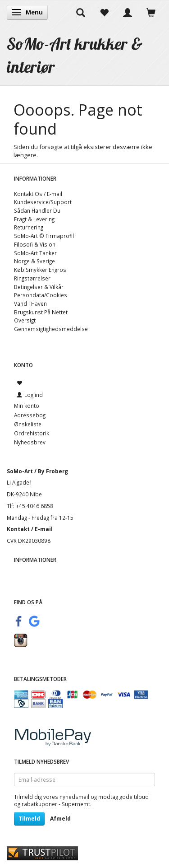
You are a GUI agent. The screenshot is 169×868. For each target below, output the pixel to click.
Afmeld (60, 819)
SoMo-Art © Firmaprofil (44, 236)
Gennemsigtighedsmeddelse (51, 329)
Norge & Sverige (34, 261)
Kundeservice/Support (43, 202)
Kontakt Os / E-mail (38, 194)
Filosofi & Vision (35, 244)
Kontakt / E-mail (30, 529)
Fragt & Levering (34, 219)
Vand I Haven (30, 303)
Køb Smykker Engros (40, 270)
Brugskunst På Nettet (41, 312)
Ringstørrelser (32, 278)
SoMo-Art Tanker (35, 253)
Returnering (29, 227)
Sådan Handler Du (37, 210)
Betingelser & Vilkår (39, 287)
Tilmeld (29, 819)
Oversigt (25, 320)
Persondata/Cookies (41, 295)
